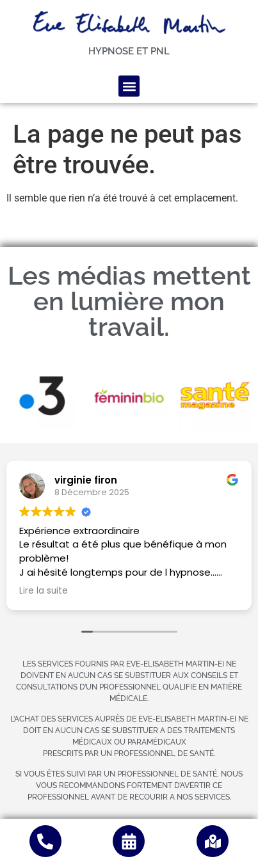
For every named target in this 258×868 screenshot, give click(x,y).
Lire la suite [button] (44, 591)
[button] (129, 82)
